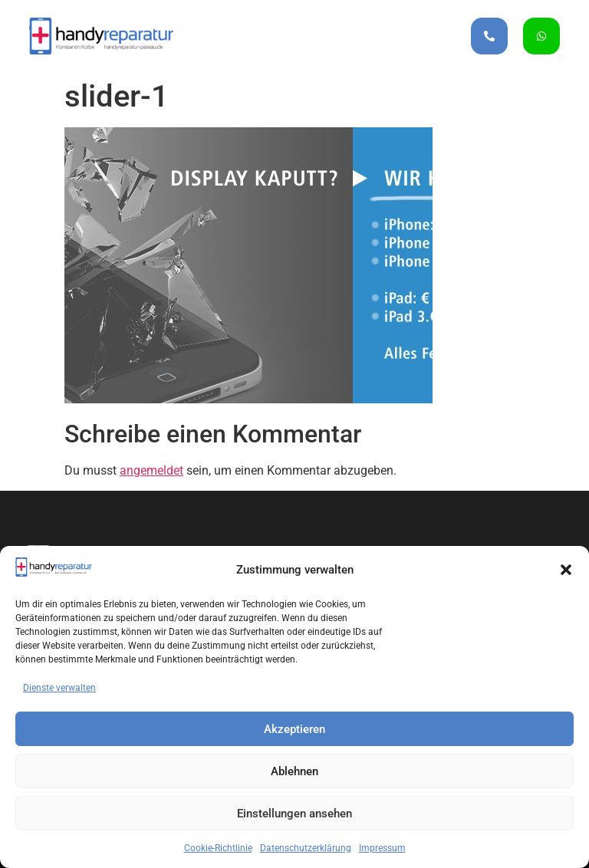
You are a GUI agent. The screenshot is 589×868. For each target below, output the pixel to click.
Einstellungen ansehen (294, 814)
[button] (566, 570)
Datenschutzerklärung (306, 848)
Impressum (382, 848)
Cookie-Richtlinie (218, 848)
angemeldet (151, 470)
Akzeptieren (294, 729)
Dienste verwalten (59, 688)
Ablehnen (294, 771)
